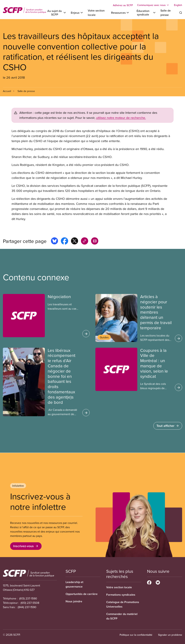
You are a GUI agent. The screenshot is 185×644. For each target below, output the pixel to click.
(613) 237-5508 (30, 603)
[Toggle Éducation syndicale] (145, 13)
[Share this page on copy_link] (85, 241)
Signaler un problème (170, 635)
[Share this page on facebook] (64, 241)
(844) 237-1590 (27, 607)
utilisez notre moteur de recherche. (121, 118)
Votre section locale (119, 587)
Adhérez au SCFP (123, 5)
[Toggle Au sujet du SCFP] (57, 13)
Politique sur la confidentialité (136, 635)
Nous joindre (74, 601)
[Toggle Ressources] (120, 13)
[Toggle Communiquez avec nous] (153, 5)
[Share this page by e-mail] (95, 241)
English (178, 5)
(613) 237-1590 (28, 598)
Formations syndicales (121, 595)
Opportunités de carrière (82, 594)
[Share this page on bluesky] (54, 241)
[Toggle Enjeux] (77, 13)
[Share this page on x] (75, 241)
